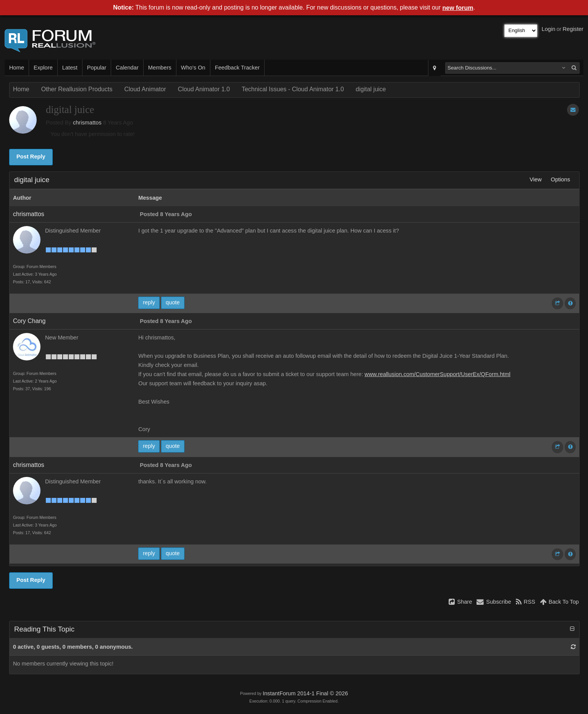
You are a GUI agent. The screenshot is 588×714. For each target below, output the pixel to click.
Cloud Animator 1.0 (204, 89)
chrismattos (87, 123)
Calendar (127, 68)
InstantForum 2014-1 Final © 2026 (305, 693)
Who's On (193, 68)
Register (573, 29)
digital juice (371, 89)
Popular (97, 68)
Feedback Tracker (237, 68)
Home (17, 68)
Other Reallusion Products (77, 89)
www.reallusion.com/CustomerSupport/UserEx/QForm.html (438, 374)
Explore (43, 68)
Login (549, 29)
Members (160, 68)
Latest (70, 68)
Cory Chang (29, 321)
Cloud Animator (145, 89)
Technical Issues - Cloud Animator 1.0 (293, 89)
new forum (458, 8)
